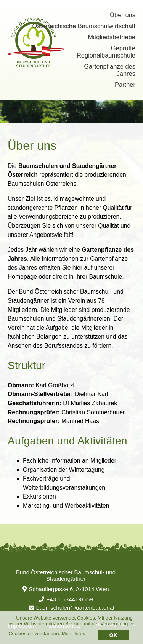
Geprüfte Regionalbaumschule (106, 52)
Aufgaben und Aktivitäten (67, 441)
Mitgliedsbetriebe (112, 37)
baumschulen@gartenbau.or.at (71, 608)
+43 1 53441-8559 (66, 599)
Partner (125, 85)
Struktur (27, 365)
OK (113, 635)
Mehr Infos (73, 634)
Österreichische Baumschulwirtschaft (84, 26)
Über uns (123, 15)
